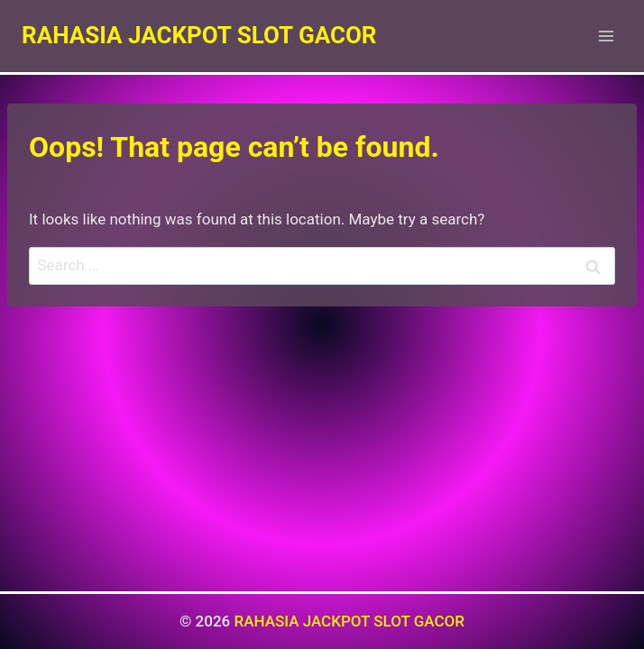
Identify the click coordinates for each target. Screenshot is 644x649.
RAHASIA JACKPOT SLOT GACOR (349, 621)
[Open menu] (606, 36)
